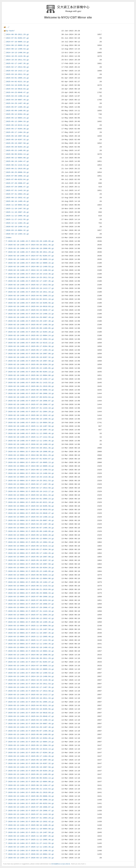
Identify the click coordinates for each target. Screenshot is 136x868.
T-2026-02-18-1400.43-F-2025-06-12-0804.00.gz (30, 375)
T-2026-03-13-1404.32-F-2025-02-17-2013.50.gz (30, 691)
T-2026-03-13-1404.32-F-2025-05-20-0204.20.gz (30, 771)
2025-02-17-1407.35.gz (17, 63)
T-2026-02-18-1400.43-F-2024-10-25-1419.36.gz (30, 274)
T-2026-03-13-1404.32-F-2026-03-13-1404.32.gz (30, 858)
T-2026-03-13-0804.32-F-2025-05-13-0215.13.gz (30, 546)
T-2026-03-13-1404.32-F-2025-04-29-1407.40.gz (30, 727)
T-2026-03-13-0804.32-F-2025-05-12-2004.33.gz (30, 542)
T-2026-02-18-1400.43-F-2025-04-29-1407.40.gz (30, 321)
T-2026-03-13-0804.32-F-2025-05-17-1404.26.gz (30, 553)
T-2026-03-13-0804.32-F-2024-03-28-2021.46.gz (30, 448)
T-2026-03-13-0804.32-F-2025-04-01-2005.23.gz (30, 499)
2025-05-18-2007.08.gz (17, 136)
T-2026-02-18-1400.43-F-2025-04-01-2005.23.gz (30, 296)
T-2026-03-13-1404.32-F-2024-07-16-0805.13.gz (30, 666)
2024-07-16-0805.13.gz (17, 42)
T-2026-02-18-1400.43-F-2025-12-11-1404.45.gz (30, 441)
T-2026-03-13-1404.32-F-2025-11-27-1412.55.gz (30, 843)
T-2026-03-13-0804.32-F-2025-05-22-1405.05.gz (30, 571)
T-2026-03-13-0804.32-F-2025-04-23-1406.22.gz (30, 517)
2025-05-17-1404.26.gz (17, 132)
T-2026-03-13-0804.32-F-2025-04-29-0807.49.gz (30, 520)
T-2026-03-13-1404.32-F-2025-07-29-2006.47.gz (30, 811)
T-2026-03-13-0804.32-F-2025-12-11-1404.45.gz (30, 644)
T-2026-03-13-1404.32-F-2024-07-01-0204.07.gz (30, 662)
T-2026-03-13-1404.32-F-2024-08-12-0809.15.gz (30, 669)
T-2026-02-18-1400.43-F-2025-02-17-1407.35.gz (30, 281)
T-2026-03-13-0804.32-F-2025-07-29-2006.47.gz (30, 607)
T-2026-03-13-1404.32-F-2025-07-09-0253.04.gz (30, 803)
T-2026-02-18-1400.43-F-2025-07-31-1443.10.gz (30, 408)
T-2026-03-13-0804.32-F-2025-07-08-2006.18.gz (30, 597)
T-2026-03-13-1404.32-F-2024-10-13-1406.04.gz (30, 676)
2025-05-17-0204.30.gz (17, 129)
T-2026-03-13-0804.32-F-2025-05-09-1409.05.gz (30, 531)
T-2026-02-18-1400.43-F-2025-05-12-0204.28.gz (30, 332)
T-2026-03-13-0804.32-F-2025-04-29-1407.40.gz (30, 524)
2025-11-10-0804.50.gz (17, 205)
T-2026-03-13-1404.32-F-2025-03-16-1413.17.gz (30, 695)
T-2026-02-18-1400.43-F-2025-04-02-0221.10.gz (30, 299)
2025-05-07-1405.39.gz (17, 107)
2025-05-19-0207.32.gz (17, 140)
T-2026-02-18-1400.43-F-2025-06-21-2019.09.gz (30, 386)
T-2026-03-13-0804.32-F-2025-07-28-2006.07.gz (30, 604)
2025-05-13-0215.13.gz (17, 125)
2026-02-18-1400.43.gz (17, 227)
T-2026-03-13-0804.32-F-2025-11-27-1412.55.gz (30, 640)
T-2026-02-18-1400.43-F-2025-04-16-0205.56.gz (30, 303)
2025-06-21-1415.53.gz (17, 165)
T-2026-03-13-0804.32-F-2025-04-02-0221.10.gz (30, 502)
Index (9, 238)
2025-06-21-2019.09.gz (17, 169)
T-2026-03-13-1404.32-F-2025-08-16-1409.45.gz (30, 825)
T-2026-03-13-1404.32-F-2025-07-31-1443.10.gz (30, 814)
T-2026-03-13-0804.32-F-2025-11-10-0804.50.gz (30, 626)
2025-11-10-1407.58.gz (17, 209)
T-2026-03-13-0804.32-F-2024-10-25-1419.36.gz (30, 477)
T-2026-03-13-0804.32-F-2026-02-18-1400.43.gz (30, 647)
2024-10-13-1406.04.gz (17, 53)
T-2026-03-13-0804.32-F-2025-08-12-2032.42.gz (30, 618)
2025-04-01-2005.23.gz (17, 78)
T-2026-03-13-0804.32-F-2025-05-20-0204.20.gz (30, 568)
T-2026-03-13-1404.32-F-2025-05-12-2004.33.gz (30, 745)
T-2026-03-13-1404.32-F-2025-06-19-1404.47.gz (30, 785)
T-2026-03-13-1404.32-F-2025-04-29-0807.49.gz (30, 724)
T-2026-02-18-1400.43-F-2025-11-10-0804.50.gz (30, 423)
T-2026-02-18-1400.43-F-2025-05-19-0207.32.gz (30, 357)
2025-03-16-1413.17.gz (17, 71)
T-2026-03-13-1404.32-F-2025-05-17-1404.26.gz (30, 756)
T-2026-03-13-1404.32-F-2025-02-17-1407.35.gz (30, 687)
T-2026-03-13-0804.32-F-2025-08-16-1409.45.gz (30, 622)
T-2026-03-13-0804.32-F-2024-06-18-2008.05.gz (30, 452)
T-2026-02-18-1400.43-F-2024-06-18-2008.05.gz (30, 248)
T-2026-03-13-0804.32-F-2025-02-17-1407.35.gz (30, 484)
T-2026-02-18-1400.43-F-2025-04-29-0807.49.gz (30, 317)
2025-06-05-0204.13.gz (17, 154)
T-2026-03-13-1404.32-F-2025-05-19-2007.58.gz (30, 767)
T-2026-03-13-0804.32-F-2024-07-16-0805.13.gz (30, 462)
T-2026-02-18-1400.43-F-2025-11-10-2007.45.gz (30, 430)
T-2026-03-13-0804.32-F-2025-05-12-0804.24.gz (30, 539)
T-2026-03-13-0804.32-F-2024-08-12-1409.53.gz (30, 470)
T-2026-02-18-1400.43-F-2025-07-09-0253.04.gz (30, 397)
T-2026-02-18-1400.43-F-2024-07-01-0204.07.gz (30, 256)
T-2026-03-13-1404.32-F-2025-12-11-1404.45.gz (30, 847)
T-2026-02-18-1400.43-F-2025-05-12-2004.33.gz (30, 339)
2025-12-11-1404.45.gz (17, 223)
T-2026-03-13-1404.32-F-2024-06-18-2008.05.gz (30, 655)
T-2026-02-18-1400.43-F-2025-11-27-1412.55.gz (30, 437)
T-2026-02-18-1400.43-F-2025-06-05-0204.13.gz (30, 372)
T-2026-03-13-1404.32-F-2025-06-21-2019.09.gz (30, 792)
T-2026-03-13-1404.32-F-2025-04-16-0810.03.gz (30, 713)
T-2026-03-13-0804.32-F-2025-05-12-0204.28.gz (30, 535)
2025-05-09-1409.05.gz (17, 111)
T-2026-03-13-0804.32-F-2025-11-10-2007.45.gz (30, 633)
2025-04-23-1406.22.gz (17, 96)
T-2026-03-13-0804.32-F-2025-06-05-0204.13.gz (30, 575)
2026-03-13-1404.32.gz (17, 234)
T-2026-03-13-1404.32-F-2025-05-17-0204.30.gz (30, 753)
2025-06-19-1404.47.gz (17, 161)
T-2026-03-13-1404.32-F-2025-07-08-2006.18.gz (30, 800)
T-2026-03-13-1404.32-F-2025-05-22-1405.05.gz (30, 774)
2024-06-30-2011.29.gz (17, 34)
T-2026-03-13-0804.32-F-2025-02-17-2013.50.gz (30, 488)
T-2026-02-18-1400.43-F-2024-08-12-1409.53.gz (30, 267)
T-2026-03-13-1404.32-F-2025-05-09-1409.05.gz (30, 734)
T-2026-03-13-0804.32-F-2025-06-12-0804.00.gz (30, 578)
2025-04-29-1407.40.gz (17, 103)
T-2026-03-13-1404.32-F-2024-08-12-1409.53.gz (30, 673)
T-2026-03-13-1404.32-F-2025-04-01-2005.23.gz (30, 702)
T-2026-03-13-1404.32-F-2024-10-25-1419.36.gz (30, 680)
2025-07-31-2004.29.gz (17, 194)
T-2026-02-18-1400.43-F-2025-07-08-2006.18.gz (30, 393)
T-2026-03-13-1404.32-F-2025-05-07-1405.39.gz (30, 731)
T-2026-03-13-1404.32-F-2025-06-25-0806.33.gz (30, 796)
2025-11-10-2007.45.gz (17, 212)
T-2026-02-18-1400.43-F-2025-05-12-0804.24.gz (30, 335)
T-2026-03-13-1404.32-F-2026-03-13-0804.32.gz (30, 854)
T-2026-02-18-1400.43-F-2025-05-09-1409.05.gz (30, 328)
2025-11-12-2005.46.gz (17, 216)
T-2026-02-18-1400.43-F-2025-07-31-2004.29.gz (30, 412)
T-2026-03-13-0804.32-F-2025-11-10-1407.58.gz (30, 629)
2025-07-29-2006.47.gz (17, 187)
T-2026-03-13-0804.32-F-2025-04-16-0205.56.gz (30, 506)
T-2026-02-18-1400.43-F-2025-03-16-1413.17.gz (30, 288)
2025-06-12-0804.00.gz (17, 158)
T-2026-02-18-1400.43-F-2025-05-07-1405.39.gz (30, 325)
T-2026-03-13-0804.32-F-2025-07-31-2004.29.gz (30, 615)
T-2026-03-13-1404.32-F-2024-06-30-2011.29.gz (30, 658)
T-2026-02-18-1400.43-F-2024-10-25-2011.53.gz (30, 277)
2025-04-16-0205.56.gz (17, 85)
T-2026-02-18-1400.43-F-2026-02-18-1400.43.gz (30, 444)
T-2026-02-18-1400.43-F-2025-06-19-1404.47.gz (30, 379)
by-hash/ (10, 31)
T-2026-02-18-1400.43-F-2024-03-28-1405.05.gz (30, 241)
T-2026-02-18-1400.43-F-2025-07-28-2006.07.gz (30, 401)
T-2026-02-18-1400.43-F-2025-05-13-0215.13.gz (30, 343)
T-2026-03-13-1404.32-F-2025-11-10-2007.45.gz (30, 836)
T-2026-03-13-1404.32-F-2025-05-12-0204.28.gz (30, 738)
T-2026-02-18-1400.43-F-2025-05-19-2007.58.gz (30, 361)
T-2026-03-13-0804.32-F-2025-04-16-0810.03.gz (30, 510)
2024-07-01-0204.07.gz (17, 38)
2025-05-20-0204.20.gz (17, 147)
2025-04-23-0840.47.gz (17, 92)
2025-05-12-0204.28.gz (17, 114)
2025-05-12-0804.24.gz (17, 118)
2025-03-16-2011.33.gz (17, 74)
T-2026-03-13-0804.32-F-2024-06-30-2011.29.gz (30, 455)
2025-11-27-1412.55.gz (17, 219)
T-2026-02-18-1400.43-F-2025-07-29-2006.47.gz (30, 404)
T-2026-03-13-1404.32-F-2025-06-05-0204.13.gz (30, 778)
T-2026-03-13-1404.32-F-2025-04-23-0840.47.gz (30, 716)
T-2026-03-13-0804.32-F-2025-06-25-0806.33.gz (30, 593)
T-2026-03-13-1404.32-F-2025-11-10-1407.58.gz (30, 832)
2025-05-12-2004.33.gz (17, 121)
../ (8, 27)
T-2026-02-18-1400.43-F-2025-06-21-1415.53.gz (30, 383)
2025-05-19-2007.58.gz (17, 143)
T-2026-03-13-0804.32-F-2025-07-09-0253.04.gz (30, 600)
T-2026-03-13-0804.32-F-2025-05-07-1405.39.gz (30, 528)
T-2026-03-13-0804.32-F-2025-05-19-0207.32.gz (30, 560)
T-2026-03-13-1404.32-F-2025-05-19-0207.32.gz (30, 763)
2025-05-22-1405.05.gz (17, 150)
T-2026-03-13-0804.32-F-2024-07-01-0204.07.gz (30, 459)
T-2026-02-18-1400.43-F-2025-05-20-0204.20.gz (30, 364)
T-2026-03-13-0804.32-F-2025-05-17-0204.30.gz (30, 549)
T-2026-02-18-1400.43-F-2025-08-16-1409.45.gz (30, 419)
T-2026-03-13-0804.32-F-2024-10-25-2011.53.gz (30, 481)
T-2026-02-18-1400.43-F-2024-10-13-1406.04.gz (30, 270)
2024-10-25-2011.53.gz (17, 60)
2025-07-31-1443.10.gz (17, 190)
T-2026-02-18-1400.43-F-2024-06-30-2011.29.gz (30, 252)
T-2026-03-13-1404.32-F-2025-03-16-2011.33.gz (30, 698)
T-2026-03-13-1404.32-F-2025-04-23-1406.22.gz (30, 720)
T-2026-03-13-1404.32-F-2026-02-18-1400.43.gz (30, 851)
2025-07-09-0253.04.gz (17, 179)
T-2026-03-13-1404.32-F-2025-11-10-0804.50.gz (30, 829)
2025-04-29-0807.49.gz (17, 100)
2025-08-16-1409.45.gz (17, 201)
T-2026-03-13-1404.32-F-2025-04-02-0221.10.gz (30, 705)
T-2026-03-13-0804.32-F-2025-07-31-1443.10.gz (30, 611)
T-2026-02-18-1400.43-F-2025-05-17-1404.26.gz (30, 350)
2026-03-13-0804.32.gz (17, 230)
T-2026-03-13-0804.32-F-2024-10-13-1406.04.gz (30, 473)
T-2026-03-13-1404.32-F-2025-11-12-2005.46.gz (30, 840)
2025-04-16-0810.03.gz (17, 89)
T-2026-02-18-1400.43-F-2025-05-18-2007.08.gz (30, 354)
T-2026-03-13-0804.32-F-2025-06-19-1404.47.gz (30, 582)
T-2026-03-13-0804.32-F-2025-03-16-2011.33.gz (30, 495)
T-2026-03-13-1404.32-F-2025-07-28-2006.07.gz (30, 807)
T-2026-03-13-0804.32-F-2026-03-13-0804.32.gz (30, 651)
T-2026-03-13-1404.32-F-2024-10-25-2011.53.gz (30, 684)
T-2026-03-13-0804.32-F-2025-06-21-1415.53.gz (30, 586)
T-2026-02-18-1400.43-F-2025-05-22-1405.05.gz (30, 368)
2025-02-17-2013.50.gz (17, 67)
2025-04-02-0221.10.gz (17, 82)
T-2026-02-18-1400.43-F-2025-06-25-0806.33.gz (30, 390)
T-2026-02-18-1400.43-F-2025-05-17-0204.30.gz (30, 346)
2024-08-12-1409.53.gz (17, 49)
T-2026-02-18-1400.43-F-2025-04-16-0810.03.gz (30, 306)
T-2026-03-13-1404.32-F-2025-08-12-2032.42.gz (30, 822)
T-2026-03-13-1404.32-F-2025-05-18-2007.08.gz (30, 760)
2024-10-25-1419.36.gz (17, 56)
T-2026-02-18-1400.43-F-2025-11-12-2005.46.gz (30, 433)
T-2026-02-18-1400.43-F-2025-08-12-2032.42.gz (30, 415)
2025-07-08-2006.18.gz (17, 176)
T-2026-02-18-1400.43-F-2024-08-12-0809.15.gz (30, 263)
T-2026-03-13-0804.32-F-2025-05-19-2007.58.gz (30, 564)
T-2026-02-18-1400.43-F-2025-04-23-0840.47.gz (30, 310)
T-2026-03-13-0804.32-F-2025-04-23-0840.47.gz (30, 513)
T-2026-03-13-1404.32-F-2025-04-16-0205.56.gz (30, 709)
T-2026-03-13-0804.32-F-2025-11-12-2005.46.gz (30, 637)
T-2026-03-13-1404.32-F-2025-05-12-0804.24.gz (30, 742)
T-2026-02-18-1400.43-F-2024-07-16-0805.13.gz (30, 259)
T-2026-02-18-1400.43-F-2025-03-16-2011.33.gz (30, 292)
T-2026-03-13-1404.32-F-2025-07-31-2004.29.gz (30, 818)
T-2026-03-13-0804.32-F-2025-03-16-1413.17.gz (30, 491)
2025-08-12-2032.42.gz (17, 198)
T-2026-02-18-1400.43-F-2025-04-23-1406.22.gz (30, 314)
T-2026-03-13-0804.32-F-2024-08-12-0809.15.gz (30, 466)
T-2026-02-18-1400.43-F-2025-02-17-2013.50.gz (30, 285)
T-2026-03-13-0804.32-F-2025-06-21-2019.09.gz (30, 589)
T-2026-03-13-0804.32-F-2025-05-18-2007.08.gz (30, 557)
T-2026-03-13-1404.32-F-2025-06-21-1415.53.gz (30, 789)
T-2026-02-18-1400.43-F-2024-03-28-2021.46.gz (30, 245)
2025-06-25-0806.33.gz (17, 172)
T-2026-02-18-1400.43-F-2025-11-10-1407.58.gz (30, 426)
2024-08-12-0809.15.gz (17, 45)
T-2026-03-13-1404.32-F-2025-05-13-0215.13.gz (30, 749)
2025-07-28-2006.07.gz (17, 183)
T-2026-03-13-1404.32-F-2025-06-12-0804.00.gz (30, 782)
